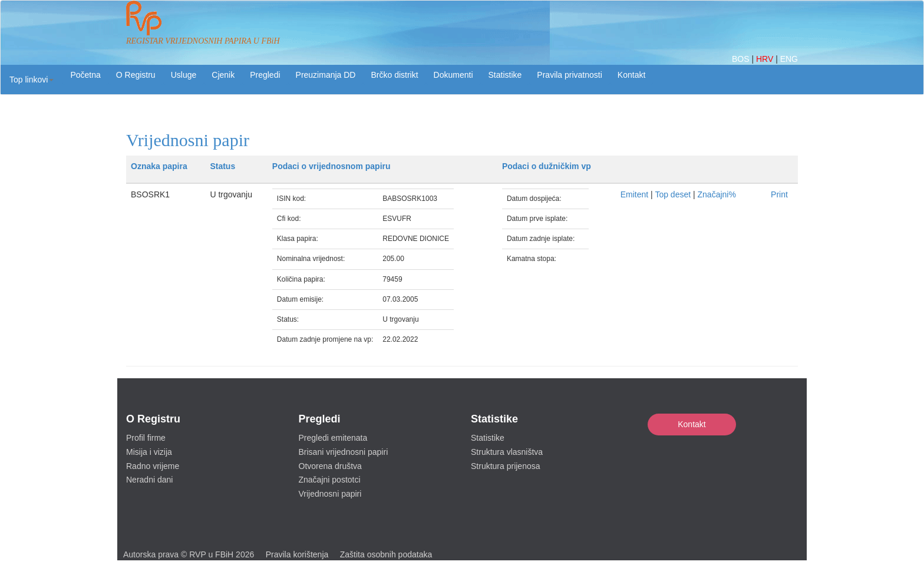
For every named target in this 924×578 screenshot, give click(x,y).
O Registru (136, 75)
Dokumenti (453, 75)
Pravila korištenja (297, 554)
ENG (789, 59)
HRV (766, 59)
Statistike (505, 75)
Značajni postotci (330, 480)
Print (779, 194)
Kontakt (692, 424)
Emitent (634, 194)
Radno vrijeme (153, 466)
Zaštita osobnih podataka (386, 554)
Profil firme (146, 438)
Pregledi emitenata (333, 438)
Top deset (673, 194)
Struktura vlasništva (507, 452)
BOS (742, 59)
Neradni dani (149, 480)
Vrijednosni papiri (330, 494)
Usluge (184, 75)
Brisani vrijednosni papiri (344, 452)
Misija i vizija (149, 452)
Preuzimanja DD (326, 75)
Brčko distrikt (394, 75)
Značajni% (717, 194)
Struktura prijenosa (506, 466)
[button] (32, 80)
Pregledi (265, 75)
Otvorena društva (330, 466)
